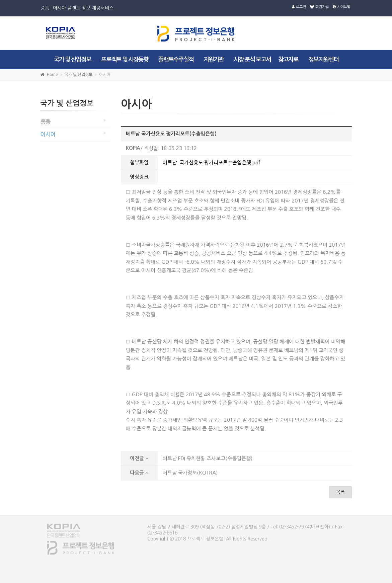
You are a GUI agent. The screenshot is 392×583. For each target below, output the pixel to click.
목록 (340, 492)
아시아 (48, 134)
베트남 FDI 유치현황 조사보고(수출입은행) (208, 458)
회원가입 (319, 7)
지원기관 (214, 60)
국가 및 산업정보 (72, 60)
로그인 (299, 7)
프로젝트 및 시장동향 (125, 60)
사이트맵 (342, 7)
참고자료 (288, 60)
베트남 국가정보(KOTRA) (190, 473)
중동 (46, 121)
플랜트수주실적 (176, 60)
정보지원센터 (323, 60)
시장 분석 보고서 (252, 60)
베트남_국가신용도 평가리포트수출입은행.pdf (211, 162)
